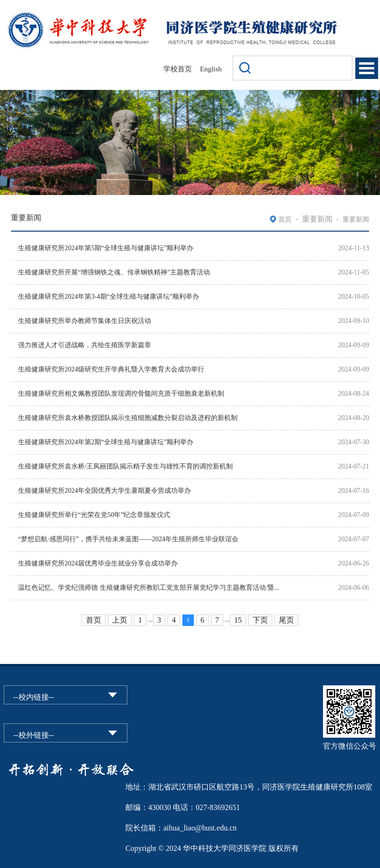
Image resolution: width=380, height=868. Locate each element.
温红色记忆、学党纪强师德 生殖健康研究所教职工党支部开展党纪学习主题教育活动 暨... (149, 588)
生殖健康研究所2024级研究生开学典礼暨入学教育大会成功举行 (111, 369)
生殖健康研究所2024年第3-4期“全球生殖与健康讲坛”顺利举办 (109, 297)
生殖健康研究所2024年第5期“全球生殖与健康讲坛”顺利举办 (106, 248)
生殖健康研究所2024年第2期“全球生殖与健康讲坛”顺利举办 (106, 442)
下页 (260, 620)
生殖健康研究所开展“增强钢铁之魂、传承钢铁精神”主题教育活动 (114, 272)
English (211, 69)
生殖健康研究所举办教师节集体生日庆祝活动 (85, 321)
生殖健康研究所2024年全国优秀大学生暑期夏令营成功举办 (104, 491)
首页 (285, 219)
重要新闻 (356, 219)
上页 (120, 620)
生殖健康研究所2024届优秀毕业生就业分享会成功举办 (98, 563)
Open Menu (367, 68)
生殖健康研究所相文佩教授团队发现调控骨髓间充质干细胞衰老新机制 (121, 394)
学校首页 (178, 69)
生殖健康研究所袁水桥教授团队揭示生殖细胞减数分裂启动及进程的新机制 (128, 418)
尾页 (286, 620)
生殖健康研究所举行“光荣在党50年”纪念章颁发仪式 (94, 515)
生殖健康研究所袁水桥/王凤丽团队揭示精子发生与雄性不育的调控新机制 (125, 466)
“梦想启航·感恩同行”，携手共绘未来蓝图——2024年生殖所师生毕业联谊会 (128, 539)
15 (238, 620)
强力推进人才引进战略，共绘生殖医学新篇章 (85, 345)
